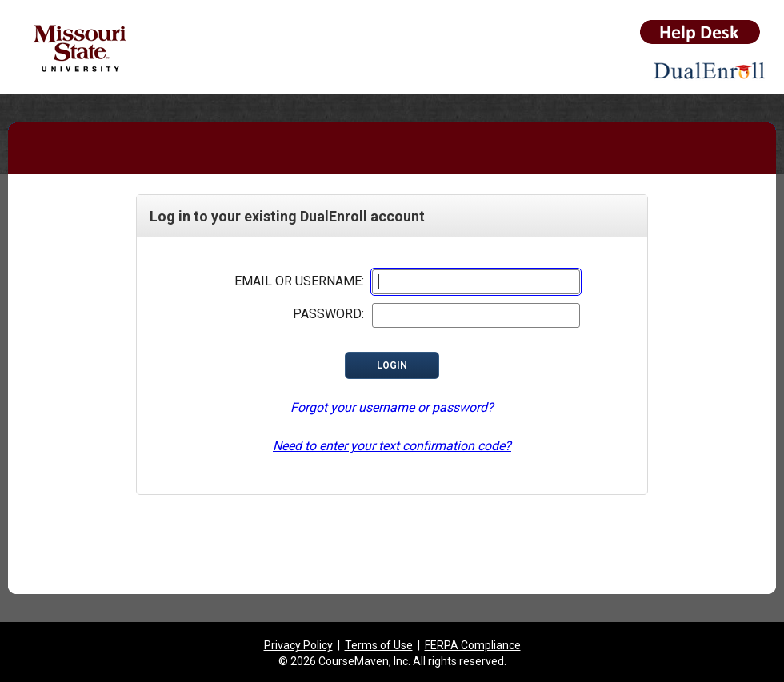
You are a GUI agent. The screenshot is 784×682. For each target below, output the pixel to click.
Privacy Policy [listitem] (298, 645)
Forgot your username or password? (392, 407)
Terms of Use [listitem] (379, 645)
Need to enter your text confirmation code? (392, 446)
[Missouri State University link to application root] (110, 51)
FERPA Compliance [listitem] (473, 645)
